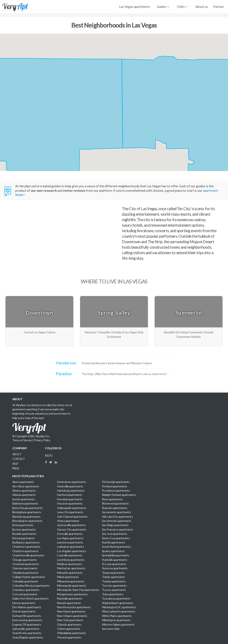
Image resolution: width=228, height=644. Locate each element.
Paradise (64, 374)
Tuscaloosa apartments (116, 598)
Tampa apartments (113, 573)
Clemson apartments (25, 568)
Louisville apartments (70, 555)
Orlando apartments (69, 624)
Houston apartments (70, 503)
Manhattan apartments (71, 568)
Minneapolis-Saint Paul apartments (78, 590)
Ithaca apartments (68, 521)
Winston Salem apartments (118, 624)
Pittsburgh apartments (116, 482)
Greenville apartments (70, 486)
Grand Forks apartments (27, 633)
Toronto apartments (114, 585)
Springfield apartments (116, 555)
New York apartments (70, 620)
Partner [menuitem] (219, 7)
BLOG (49, 455)
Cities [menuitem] (182, 7)
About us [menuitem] (202, 7)
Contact (19, 459)
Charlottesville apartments (28, 555)
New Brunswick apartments (74, 607)
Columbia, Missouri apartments (31, 585)
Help (15, 464)
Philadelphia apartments (71, 633)
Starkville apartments (115, 560)
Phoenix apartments (69, 637)
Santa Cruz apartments (116, 538)
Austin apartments (24, 499)
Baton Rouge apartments (28, 508)
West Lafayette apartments (119, 611)
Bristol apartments (24, 538)
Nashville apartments (70, 598)
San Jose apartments (114, 534)
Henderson (66, 363)
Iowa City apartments (70, 512)
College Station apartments (29, 577)
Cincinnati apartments (26, 564)
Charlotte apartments (25, 551)
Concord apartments (25, 594)
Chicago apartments (25, 560)
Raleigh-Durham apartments (119, 495)
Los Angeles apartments (72, 551)
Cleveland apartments (25, 573)
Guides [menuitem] (163, 7)
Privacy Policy (42, 440)
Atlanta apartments (24, 495)
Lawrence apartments (70, 542)
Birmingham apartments (27, 512)
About (17, 454)
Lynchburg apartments (71, 560)
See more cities (111, 629)
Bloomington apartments (27, 521)
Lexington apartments (70, 547)
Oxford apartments (69, 629)
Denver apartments (24, 603)
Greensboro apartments (71, 482)
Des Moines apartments (27, 607)
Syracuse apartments (115, 568)
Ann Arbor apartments (26, 486)
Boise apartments (23, 525)
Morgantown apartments (72, 594)
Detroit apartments (24, 611)
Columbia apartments (25, 581)
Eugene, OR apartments (27, 624)
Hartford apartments (70, 495)
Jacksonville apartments (71, 525)
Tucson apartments (114, 590)
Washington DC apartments (119, 607)
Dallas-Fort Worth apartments (30, 598)
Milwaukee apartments (71, 581)
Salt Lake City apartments (117, 516)
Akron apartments (23, 482)
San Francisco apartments (117, 529)
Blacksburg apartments (26, 516)
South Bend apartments (116, 547)
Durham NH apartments (27, 616)
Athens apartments (24, 490)
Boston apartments (24, 529)
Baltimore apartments (25, 503)
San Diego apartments (115, 525)
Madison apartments (70, 564)
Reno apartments (112, 499)
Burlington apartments (26, 542)
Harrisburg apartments (71, 490)
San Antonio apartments (117, 521)
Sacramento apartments (116, 512)
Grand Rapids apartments (28, 637)
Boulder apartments (24, 534)
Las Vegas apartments (135, 7)
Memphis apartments (70, 573)
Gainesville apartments (26, 629)
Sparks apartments (113, 551)
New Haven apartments (71, 611)
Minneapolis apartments (72, 585)
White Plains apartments (117, 616)
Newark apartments (69, 603)
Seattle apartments (113, 542)
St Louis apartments (114, 564)
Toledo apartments (113, 577)
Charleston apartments (26, 547)
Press (16, 468)
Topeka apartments (114, 581)
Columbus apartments (26, 590)
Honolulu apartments (70, 499)
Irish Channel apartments (72, 516)
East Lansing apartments (27, 620)
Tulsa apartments (113, 594)
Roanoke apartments (115, 508)
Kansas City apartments (72, 529)
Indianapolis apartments (72, 508)
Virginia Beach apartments (118, 603)
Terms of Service (22, 440)
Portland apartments (114, 486)
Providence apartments (116, 490)
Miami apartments (68, 577)
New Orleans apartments (72, 616)
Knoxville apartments (70, 534)
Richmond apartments (115, 503)
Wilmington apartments (116, 620)
